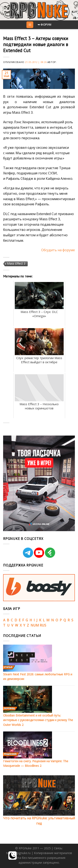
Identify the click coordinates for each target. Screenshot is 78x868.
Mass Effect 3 (16, 264)
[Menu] (30, 25)
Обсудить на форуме (58, 250)
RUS (43, 625)
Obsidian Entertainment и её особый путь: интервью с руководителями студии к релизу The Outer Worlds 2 (38, 720)
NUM (35, 625)
